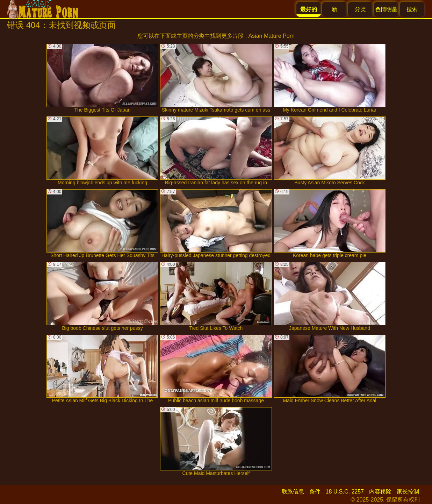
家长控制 (408, 492)
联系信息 (293, 492)
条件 (315, 492)
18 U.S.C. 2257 (345, 492)
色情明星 (386, 9)
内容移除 (380, 492)
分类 (360, 9)
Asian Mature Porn (271, 36)
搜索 (412, 9)
